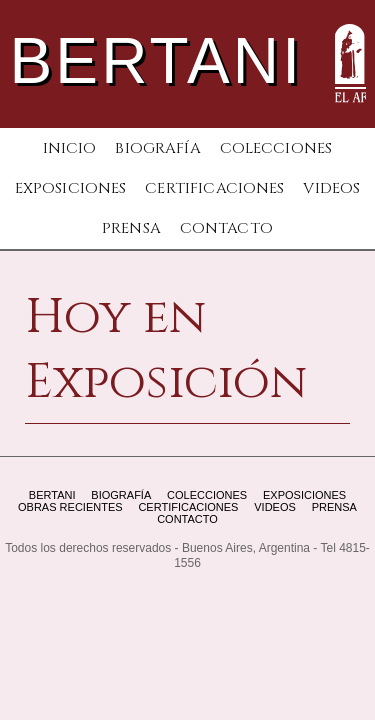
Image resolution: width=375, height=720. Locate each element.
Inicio (70, 148)
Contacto (226, 228)
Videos (331, 188)
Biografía (157, 148)
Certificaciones (214, 188)
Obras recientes (70, 507)
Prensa (131, 228)
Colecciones (276, 148)
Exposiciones (71, 188)
